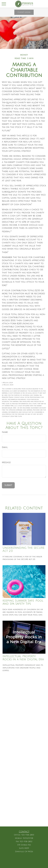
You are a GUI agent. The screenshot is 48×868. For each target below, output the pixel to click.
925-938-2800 (28, 835)
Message (6, 462)
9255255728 (28, 838)
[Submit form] (8, 485)
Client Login (24, 12)
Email (5, 447)
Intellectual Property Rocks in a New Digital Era (23, 658)
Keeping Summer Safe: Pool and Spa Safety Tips (23, 602)
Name (5, 432)
